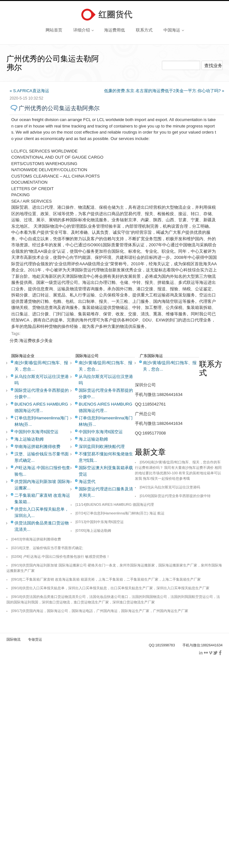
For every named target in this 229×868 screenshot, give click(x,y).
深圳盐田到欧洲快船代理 (102, 447)
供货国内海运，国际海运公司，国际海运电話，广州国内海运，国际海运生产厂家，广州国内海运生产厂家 (100, 611)
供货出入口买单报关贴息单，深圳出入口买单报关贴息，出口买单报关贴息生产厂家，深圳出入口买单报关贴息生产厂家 (110, 588)
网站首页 (54, 30)
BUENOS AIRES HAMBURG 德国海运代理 (115, 504)
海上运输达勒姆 (29, 439)
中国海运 (174, 30)
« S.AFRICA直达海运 (29, 91)
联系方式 (144, 30)
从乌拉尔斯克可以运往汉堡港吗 (170, 487)
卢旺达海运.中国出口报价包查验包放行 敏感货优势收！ (61, 557)
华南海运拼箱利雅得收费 (37, 447)
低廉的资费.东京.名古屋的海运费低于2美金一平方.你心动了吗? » (164, 91)
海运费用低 (114, 30)
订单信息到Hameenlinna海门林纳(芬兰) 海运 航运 (120, 513)
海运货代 (87, 482)
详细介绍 (84, 30)
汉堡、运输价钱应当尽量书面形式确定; (47, 548)
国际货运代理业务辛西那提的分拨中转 (175, 496)
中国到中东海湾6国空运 (36, 432)
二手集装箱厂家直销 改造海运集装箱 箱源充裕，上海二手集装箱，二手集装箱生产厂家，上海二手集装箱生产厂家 (106, 579)
